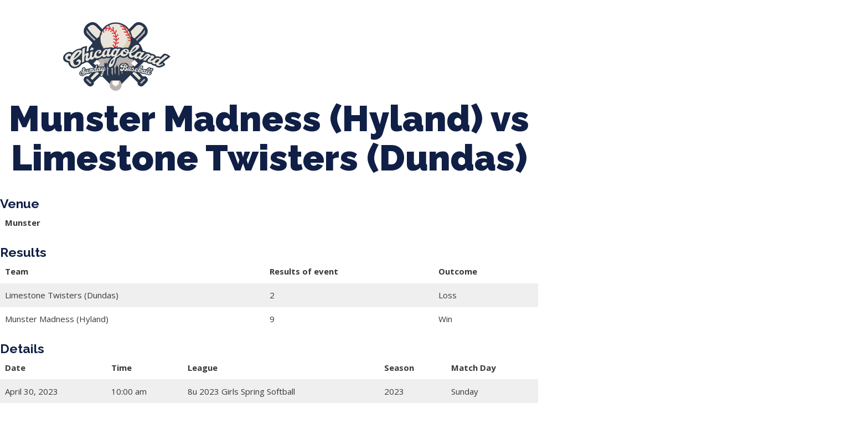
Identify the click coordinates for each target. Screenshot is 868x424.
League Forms (238, 62)
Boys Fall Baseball (579, 51)
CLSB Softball (483, 51)
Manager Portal (764, 51)
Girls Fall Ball (674, 51)
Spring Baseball (305, 51)
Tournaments (396, 51)
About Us (222, 51)
